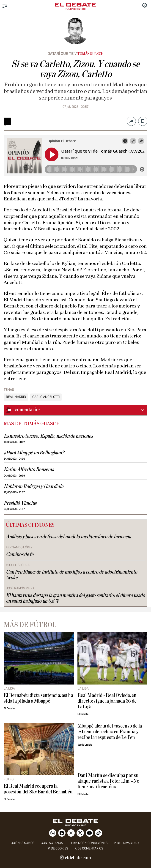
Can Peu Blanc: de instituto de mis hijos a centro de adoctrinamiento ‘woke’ (71, 575)
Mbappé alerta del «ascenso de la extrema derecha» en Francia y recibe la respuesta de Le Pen (110, 732)
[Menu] (5, 6)
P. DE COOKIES (58, 848)
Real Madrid (16, 397)
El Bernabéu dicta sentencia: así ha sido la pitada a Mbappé (38, 698)
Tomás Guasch (91, 54)
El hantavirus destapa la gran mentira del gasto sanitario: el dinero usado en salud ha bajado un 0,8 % (75, 598)
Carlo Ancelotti (46, 397)
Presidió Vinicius (20, 503)
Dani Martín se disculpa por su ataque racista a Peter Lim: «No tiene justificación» (108, 781)
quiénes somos (23, 843)
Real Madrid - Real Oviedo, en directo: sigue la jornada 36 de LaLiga (107, 701)
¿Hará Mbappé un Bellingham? (34, 453)
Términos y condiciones (88, 843)
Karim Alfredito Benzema (29, 470)
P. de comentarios (89, 848)
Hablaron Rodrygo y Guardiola (34, 487)
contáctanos (52, 843)
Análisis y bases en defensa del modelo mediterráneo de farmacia (69, 537)
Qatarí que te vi (62, 54)
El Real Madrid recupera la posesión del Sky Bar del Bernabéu (38, 789)
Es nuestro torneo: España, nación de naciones (48, 436)
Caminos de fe (20, 554)
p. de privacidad (126, 843)
